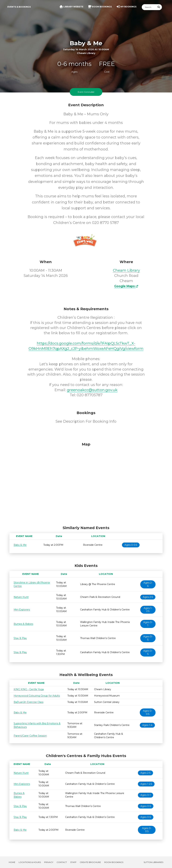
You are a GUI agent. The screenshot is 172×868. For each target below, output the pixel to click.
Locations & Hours (30, 862)
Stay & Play (20, 638)
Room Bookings (114, 862)
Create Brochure (90, 862)
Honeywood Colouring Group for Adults (37, 696)
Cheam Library (126, 270)
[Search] (149, 7)
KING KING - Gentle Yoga (29, 689)
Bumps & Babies (23, 624)
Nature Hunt (21, 597)
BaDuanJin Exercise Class (28, 702)
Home (12, 862)
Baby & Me (20, 545)
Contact (62, 862)
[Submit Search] (159, 7)
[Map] (86, 483)
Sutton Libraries (153, 862)
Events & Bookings (19, 7)
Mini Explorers (22, 610)
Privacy (49, 862)
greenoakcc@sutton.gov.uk (92, 390)
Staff (73, 862)
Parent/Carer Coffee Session (30, 736)
